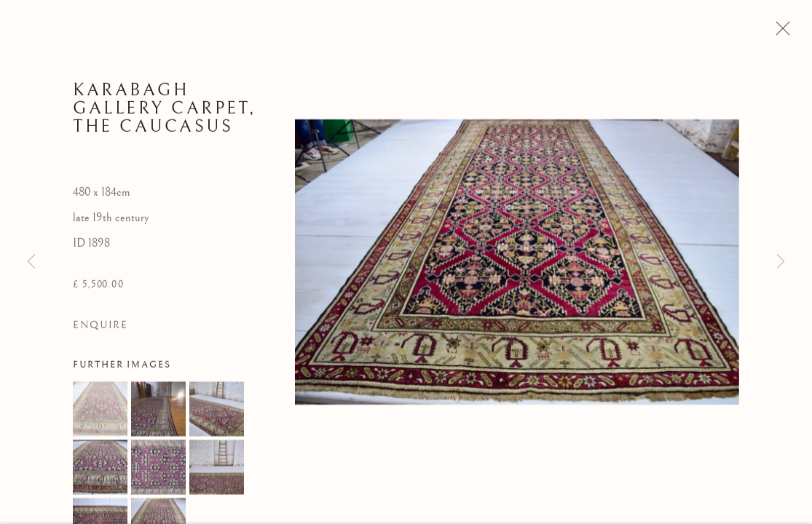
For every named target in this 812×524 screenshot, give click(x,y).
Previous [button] (31, 262)
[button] (100, 411)
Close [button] (779, 33)
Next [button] (781, 262)
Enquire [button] (100, 327)
